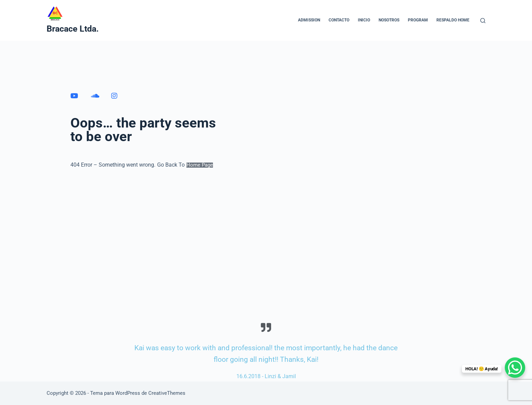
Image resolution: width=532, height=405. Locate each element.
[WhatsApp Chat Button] (515, 368)
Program (418, 20)
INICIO (364, 20)
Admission (309, 20)
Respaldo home (453, 20)
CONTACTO (339, 20)
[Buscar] (483, 21)
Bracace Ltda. (73, 29)
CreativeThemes (167, 393)
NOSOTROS (389, 20)
